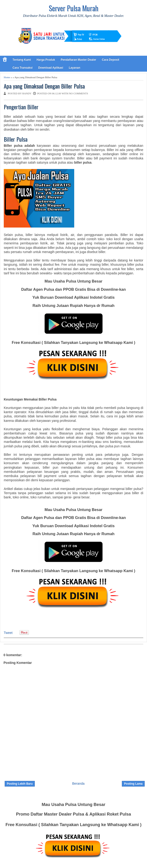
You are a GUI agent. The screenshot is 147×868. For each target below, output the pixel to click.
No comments (79, 93)
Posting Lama (133, 784)
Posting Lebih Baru (20, 784)
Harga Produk (46, 60)
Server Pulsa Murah (74, 8)
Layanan (75, 68)
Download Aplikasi (50, 68)
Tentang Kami (22, 60)
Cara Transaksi (22, 68)
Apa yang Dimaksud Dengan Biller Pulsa (44, 86)
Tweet (8, 633)
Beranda (78, 783)
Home (7, 77)
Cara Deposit (111, 60)
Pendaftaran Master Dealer (78, 60)
